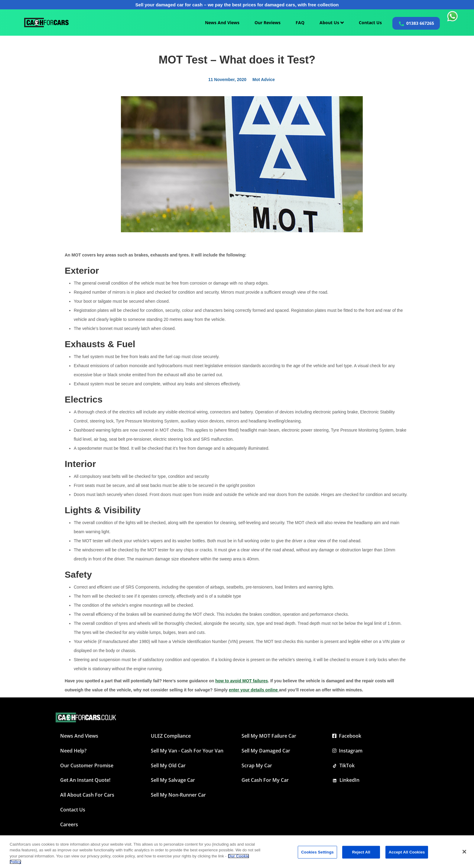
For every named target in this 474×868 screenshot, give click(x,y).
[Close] (464, 852)
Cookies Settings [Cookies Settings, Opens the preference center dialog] (317, 852)
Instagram (347, 751)
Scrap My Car (257, 765)
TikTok (343, 765)
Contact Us (370, 23)
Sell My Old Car (168, 765)
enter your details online (254, 690)
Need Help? (73, 751)
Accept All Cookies (407, 852)
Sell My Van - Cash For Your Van (187, 751)
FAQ (300, 23)
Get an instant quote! (85, 780)
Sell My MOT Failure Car (269, 736)
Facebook (347, 736)
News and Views (79, 736)
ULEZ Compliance (171, 736)
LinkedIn (346, 780)
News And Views (222, 23)
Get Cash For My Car (265, 780)
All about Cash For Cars (87, 795)
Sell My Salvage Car (173, 780)
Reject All (361, 852)
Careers (69, 824)
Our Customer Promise (87, 765)
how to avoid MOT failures (242, 681)
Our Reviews (268, 23)
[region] (237, 852)
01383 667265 (420, 23)
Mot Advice (264, 80)
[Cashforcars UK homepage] (46, 23)
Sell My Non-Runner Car (178, 795)
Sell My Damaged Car (266, 751)
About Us (332, 23)
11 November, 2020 (227, 80)
